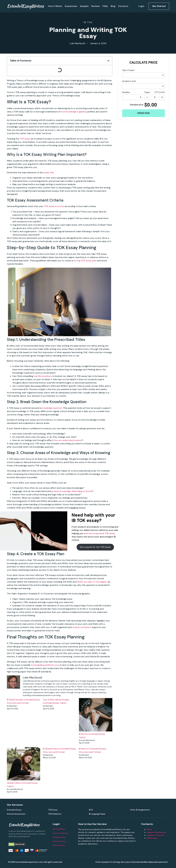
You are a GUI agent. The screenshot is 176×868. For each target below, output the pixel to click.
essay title (49, 172)
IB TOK (88, 22)
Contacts (123, 6)
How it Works (55, 6)
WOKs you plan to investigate (92, 582)
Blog (113, 6)
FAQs (105, 6)
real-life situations (43, 376)
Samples (84, 6)
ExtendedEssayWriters (25, 6)
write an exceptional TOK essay (99, 533)
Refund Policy (59, 845)
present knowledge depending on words (72, 491)
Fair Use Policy (59, 829)
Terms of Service (60, 833)
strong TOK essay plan (85, 261)
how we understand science (68, 440)
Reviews (96, 6)
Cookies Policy (59, 837)
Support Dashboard (156, 832)
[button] (108, 61)
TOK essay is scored (54, 206)
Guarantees (71, 6)
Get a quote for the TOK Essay (95, 547)
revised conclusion (82, 627)
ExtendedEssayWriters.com (45, 665)
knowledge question (52, 408)
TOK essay (25, 139)
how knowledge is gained (73, 112)
